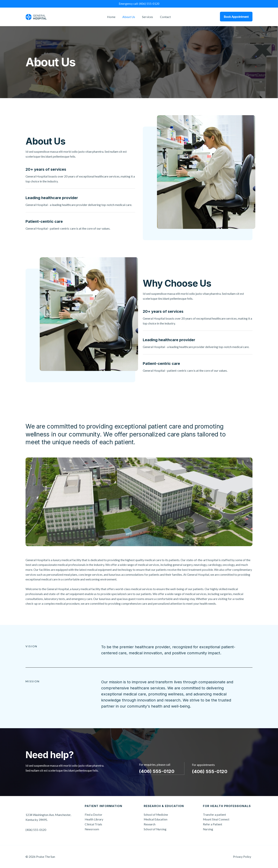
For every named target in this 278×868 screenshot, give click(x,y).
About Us (129, 17)
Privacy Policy (243, 857)
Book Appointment (236, 17)
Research (150, 824)
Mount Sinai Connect (216, 819)
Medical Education (156, 819)
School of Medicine (156, 814)
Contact (164, 17)
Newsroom (92, 829)
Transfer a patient (214, 814)
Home (113, 17)
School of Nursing (155, 829)
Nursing (208, 829)
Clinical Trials (94, 824)
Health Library (94, 819)
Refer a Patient (213, 824)
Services (147, 17)
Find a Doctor (94, 814)
